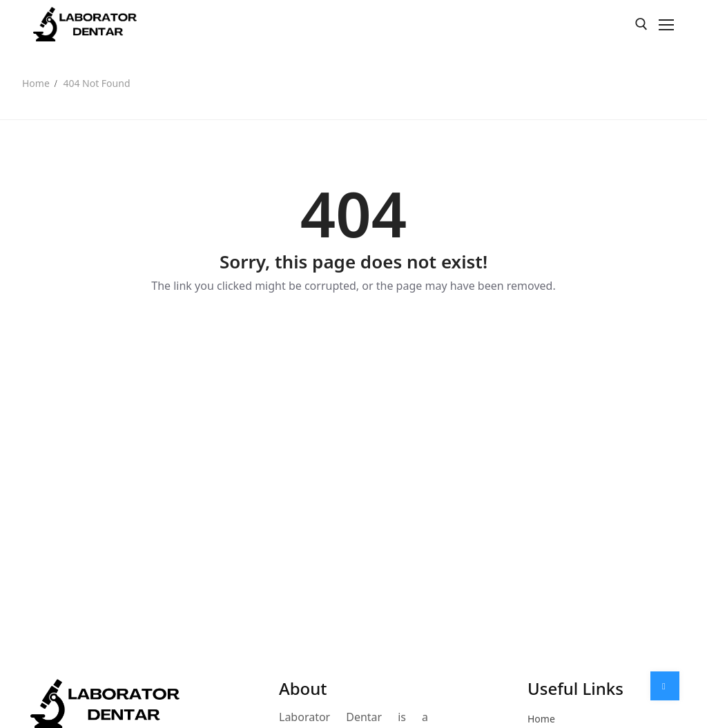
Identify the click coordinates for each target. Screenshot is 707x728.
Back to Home (353, 333)
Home (36, 83)
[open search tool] (641, 24)
